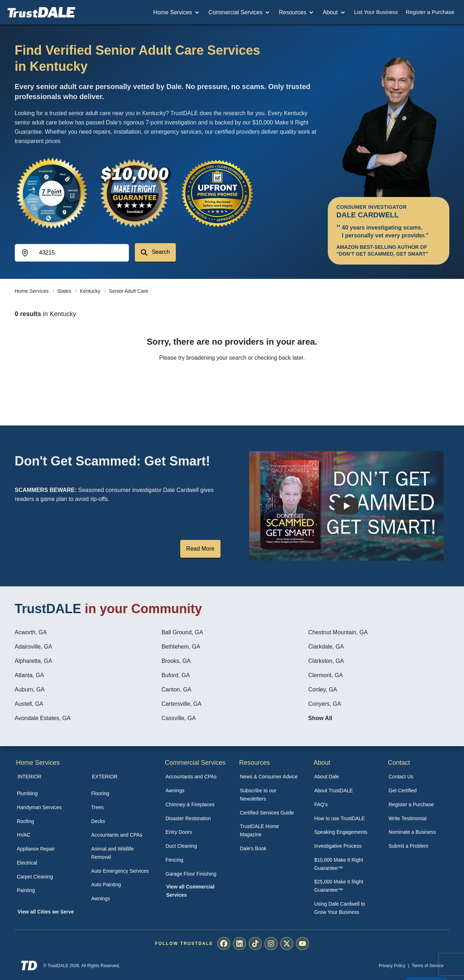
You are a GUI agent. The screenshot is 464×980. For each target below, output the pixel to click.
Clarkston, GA (326, 661)
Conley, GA (323, 690)
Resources (297, 13)
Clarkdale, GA (326, 647)
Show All (320, 718)
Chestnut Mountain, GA (338, 632)
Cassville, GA (179, 718)
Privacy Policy (392, 966)
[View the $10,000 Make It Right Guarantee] (135, 193)
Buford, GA (176, 675)
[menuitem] (46, 794)
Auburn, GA (30, 690)
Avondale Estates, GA (43, 718)
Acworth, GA (31, 632)
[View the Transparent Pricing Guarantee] (218, 193)
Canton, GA (177, 690)
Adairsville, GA (33, 647)
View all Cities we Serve (46, 912)
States (65, 291)
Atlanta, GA (29, 675)
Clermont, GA (325, 675)
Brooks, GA (176, 661)
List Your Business (376, 12)
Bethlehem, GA (181, 647)
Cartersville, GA (182, 704)
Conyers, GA (325, 704)
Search (155, 252)
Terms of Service (428, 966)
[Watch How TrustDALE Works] (346, 506)
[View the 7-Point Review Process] (52, 193)
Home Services (177, 13)
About (335, 13)
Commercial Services (240, 13)
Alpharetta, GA (33, 661)
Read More (200, 549)
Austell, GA (29, 704)
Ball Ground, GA (182, 632)
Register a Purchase (430, 12)
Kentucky (91, 291)
